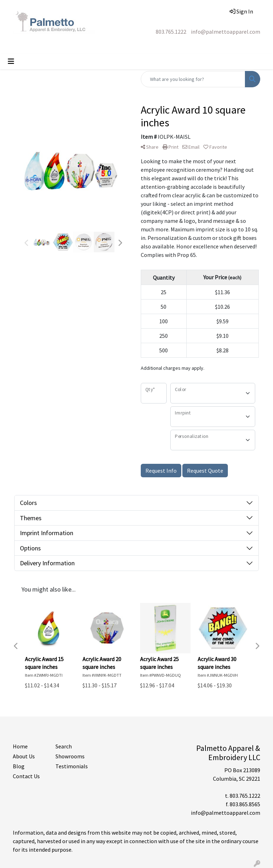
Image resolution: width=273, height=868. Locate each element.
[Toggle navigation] (11, 61)
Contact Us (26, 776)
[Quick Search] (193, 79)
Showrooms (70, 756)
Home (20, 746)
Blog (19, 766)
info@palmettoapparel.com (226, 32)
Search (64, 746)
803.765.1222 (171, 32)
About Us (24, 756)
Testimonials (72, 766)
